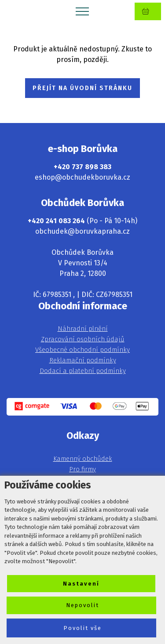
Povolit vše (82, 628)
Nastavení (81, 584)
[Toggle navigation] (82, 11)
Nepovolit (82, 605)
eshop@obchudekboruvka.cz (82, 177)
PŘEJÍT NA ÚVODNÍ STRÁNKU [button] (82, 88)
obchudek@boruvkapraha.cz (82, 231)
